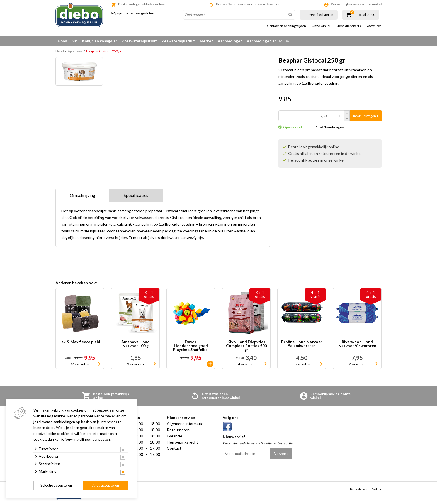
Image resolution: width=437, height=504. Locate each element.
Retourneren (178, 430)
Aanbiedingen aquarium (268, 41)
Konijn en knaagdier (100, 41)
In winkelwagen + (366, 116)
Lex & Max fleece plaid (80, 342)
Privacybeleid (359, 489)
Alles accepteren (106, 485)
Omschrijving (82, 195)
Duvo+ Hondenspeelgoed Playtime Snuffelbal (191, 346)
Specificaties (136, 195)
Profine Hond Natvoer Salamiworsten (302, 344)
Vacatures (374, 26)
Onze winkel (321, 26)
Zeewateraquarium (179, 41)
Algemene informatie (185, 424)
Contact (174, 448)
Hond (62, 41)
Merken (207, 41)
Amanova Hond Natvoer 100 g (135, 344)
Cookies (377, 489)
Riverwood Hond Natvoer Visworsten (357, 344)
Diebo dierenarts (348, 26)
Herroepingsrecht (183, 442)
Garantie (175, 436)
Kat (75, 41)
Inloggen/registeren (319, 15)
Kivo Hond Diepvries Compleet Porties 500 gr (246, 346)
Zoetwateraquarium (139, 41)
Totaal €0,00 (366, 15)
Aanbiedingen (230, 41)
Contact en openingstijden (287, 26)
